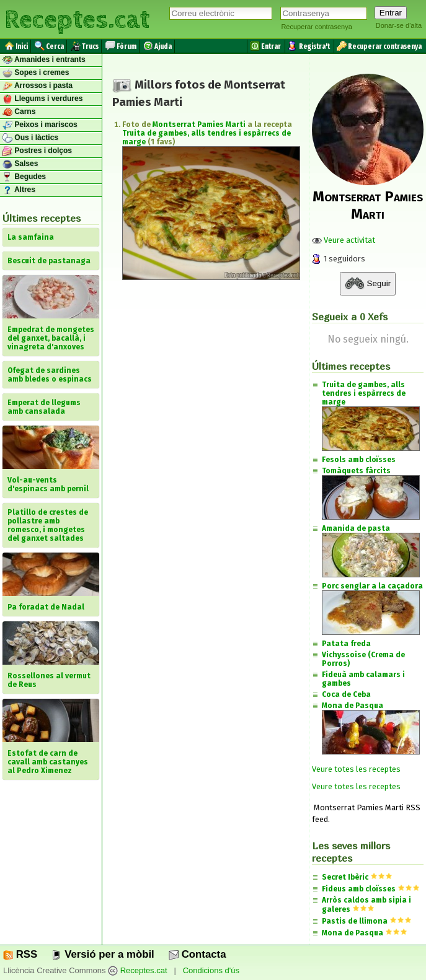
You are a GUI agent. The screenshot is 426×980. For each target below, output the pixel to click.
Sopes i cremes (36, 73)
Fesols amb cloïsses (359, 460)
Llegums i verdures (42, 99)
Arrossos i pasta (38, 86)
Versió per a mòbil (103, 954)
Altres (19, 190)
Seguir (368, 284)
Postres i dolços (37, 151)
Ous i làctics (30, 138)
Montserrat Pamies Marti (199, 125)
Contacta (197, 954)
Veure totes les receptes (356, 769)
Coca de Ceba (346, 694)
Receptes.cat (77, 18)
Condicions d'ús (211, 971)
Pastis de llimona (355, 921)
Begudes (24, 177)
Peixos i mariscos (40, 125)
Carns (19, 112)
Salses (20, 164)
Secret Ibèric (345, 877)
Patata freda (346, 644)
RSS (20, 954)
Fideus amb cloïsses (359, 889)
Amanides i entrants (44, 60)
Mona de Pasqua (353, 933)
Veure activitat (344, 240)
